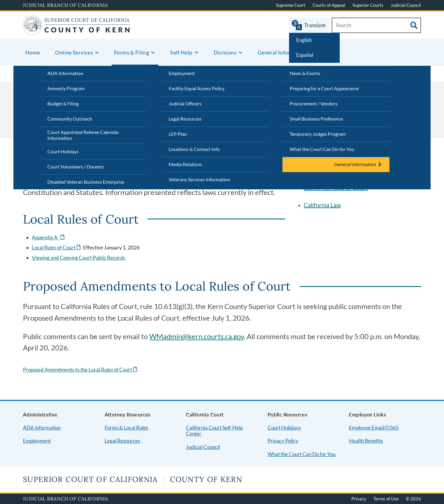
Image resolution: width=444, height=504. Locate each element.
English (304, 40)
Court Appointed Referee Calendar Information (83, 135)
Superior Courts (368, 5)
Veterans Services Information (200, 179)
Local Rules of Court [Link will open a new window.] (54, 248)
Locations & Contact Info (194, 149)
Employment (182, 73)
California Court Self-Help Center (214, 431)
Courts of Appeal (329, 5)
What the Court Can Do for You (322, 149)
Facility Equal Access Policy (197, 88)
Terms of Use (386, 499)
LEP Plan (178, 134)
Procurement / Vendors (314, 103)
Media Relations (185, 164)
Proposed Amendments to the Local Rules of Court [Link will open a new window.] (77, 370)
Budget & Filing (63, 103)
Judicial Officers (185, 103)
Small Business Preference (316, 119)
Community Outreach (70, 119)
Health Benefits (366, 441)
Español (305, 55)
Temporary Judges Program (318, 134)
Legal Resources (185, 119)
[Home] (77, 31)
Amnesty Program (66, 88)
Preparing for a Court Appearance (324, 88)
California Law (322, 205)
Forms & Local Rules (126, 428)
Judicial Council (406, 5)
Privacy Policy (283, 441)
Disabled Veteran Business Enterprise (86, 182)
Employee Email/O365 (374, 428)
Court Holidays (63, 151)
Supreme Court (291, 5)
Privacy (359, 499)
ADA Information (65, 73)
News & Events (305, 73)
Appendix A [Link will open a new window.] (46, 237)
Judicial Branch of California (66, 5)
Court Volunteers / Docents (76, 167)
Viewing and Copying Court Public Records (79, 258)
